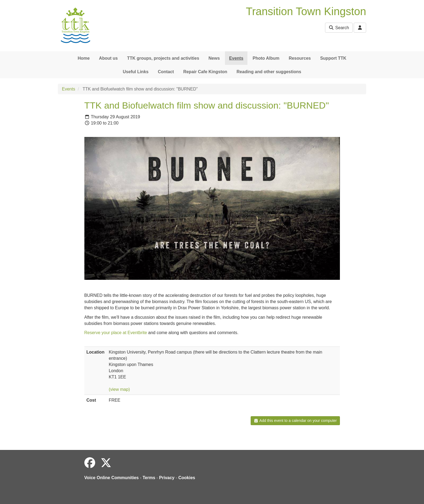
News (214, 58)
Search (339, 28)
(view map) (119, 389)
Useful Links (136, 72)
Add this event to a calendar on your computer (295, 421)
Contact (166, 72)
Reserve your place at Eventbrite (116, 333)
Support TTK (333, 58)
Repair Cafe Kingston (205, 72)
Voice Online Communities (112, 478)
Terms (149, 478)
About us (108, 58)
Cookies (187, 478)
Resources (300, 58)
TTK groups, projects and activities (163, 58)
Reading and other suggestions (269, 72)
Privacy (167, 478)
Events (236, 58)
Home (84, 58)
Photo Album (266, 58)
